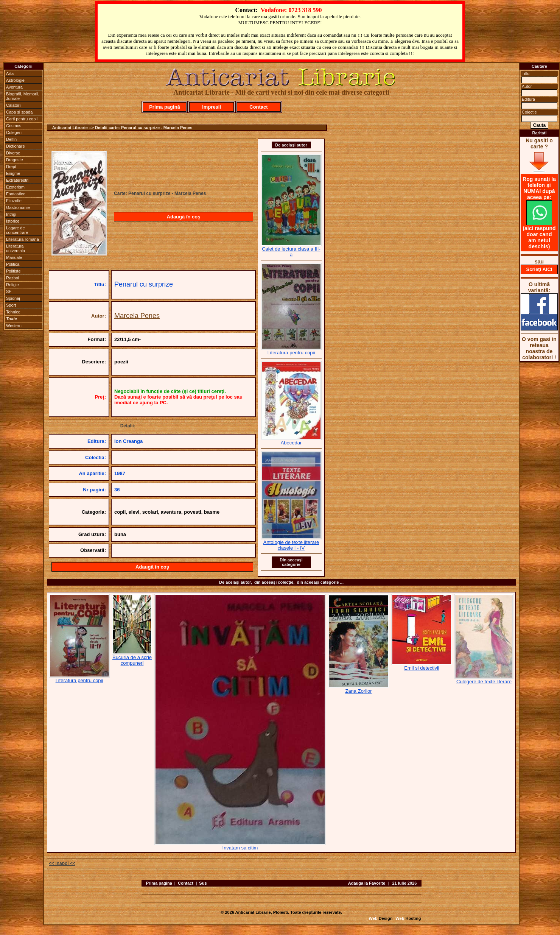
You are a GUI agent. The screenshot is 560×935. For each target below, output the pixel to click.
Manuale (14, 257)
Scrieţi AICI (539, 269)
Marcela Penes (137, 316)
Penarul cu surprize (144, 284)
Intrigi (11, 214)
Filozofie (14, 201)
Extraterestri (17, 180)
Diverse (13, 153)
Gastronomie (18, 207)
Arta (10, 73)
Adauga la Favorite (367, 883)
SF (9, 291)
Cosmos (14, 126)
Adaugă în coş (184, 217)
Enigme (13, 173)
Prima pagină (165, 107)
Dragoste (15, 160)
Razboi (12, 278)
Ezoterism (15, 187)
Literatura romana (23, 239)
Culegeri (14, 132)
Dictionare (16, 146)
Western (14, 326)
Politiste (13, 271)
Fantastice (16, 194)
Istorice (13, 221)
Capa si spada (19, 112)
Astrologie (15, 80)
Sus (203, 883)
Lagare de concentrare (17, 230)
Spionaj (13, 298)
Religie (12, 285)
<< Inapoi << (62, 863)
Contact (258, 107)
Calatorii (14, 105)
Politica (13, 264)
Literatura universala (16, 248)
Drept (11, 167)
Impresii (212, 107)
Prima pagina (159, 883)
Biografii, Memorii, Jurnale (23, 96)
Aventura (14, 87)
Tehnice (13, 312)
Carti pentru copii (22, 119)
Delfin (11, 139)
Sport (11, 305)
